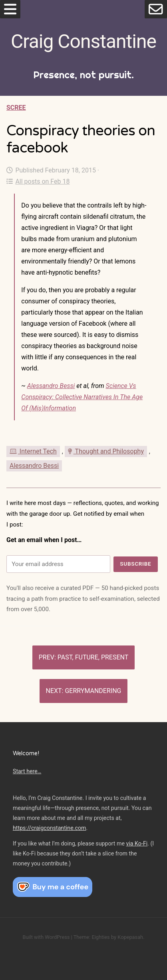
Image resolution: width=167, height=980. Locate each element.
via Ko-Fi (137, 843)
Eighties (100, 937)
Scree (16, 108)
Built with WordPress (46, 937)
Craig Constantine (83, 41)
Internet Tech (33, 451)
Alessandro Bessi (51, 386)
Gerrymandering (93, 691)
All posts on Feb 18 (38, 181)
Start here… (27, 771)
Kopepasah (130, 937)
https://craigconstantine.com (50, 828)
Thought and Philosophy (106, 451)
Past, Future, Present (93, 657)
